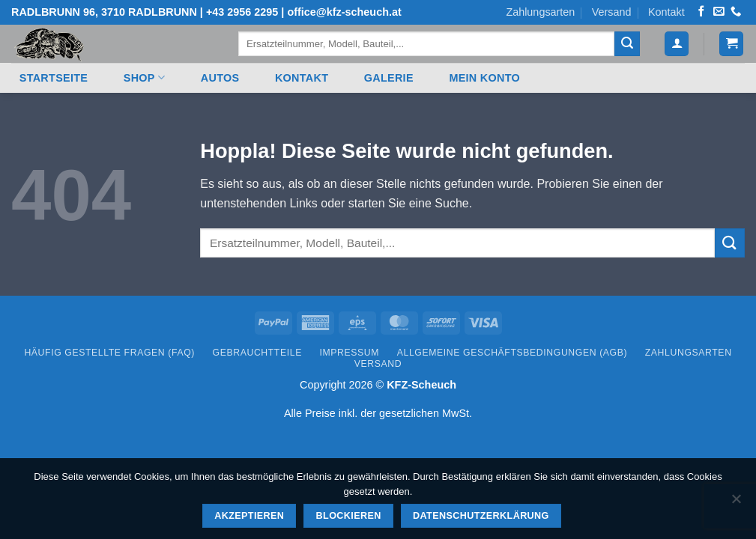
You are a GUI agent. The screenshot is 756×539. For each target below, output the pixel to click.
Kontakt (666, 12)
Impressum (350, 353)
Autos (220, 78)
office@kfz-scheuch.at (344, 12)
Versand (612, 12)
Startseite (54, 78)
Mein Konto (484, 78)
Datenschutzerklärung (481, 516)
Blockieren (349, 516)
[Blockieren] (736, 503)
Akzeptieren (249, 516)
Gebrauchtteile (257, 353)
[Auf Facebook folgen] (701, 12)
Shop (144, 77)
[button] (677, 44)
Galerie (389, 78)
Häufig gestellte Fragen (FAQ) (109, 353)
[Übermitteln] (627, 44)
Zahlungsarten (540, 12)
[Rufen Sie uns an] (736, 12)
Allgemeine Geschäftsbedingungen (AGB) (512, 353)
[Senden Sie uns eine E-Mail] (719, 12)
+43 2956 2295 (242, 12)
